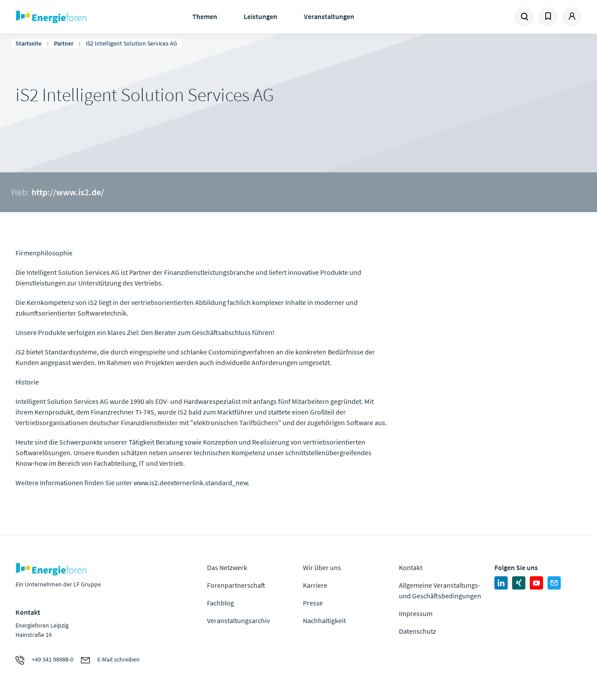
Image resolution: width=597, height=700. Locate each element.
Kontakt (411, 567)
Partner (64, 43)
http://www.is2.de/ (68, 192)
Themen (205, 16)
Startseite (29, 43)
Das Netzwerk (227, 567)
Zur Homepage (78, 17)
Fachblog (220, 603)
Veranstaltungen (329, 16)
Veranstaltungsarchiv (238, 620)
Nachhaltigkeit (324, 620)
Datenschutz (417, 631)
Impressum (416, 613)
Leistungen (260, 16)
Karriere (315, 585)
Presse (313, 603)
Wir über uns (322, 567)
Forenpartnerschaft (236, 585)
